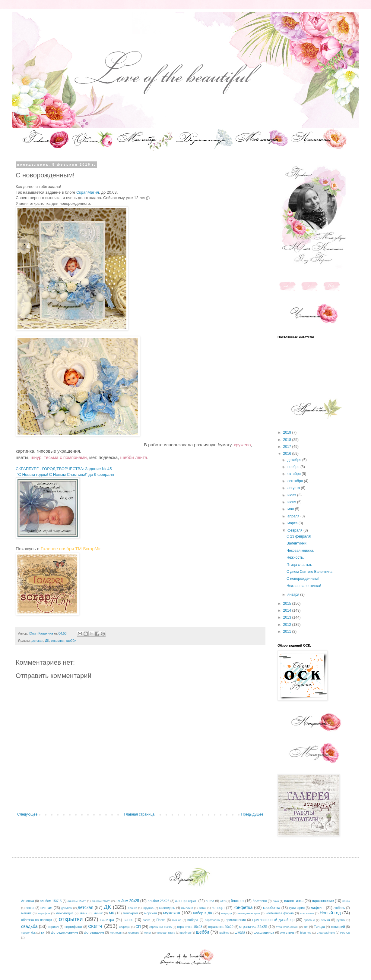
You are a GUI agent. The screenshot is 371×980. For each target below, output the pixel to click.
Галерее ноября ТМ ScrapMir (71, 549)
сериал (53, 927)
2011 (288, 632)
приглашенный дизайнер (274, 920)
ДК (47, 641)
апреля (294, 516)
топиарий (338, 927)
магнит (26, 913)
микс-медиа (65, 913)
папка (146, 920)
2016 (288, 454)
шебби (71, 641)
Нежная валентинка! (304, 586)
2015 (288, 604)
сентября (296, 481)
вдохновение (323, 901)
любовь (339, 908)
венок (346, 901)
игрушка (148, 908)
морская (151, 913)
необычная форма (279, 913)
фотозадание (94, 932)
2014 (288, 610)
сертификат (73, 927)
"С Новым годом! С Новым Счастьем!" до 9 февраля (65, 474)
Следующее (27, 814)
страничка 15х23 (190, 927)
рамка (325, 920)
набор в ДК (203, 913)
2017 (288, 447)
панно (128, 920)
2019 (288, 432)
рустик (341, 920)
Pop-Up (345, 933)
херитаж (133, 933)
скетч (95, 926)
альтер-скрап (186, 901)
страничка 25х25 (253, 927)
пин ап (177, 920)
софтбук (125, 927)
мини (83, 913)
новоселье (307, 913)
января (294, 595)
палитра (107, 920)
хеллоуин (116, 933)
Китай (202, 908)
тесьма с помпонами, (66, 457)
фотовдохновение (65, 932)
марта (293, 523)
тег (306, 927)
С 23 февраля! (299, 536)
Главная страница (140, 814)
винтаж (46, 908)
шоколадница (264, 932)
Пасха (161, 920)
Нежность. (295, 557)
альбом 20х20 (101, 901)
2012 (288, 625)
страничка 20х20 (221, 927)
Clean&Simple (326, 933)
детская (37, 641)
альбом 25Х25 (159, 901)
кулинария (297, 908)
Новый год (330, 913)
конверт (218, 908)
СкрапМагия (88, 192)
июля (292, 495)
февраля (295, 530)
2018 (288, 440)
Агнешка (28, 901)
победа (193, 920)
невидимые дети (249, 913)
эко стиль (287, 932)
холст (148, 933)
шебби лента (133, 457)
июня (292, 502)
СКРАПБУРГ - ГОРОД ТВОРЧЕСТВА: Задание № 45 (64, 469)
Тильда (319, 927)
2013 (288, 617)
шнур (36, 457)
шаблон (185, 933)
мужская (172, 913)
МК (111, 913)
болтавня (260, 901)
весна (30, 908)
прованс (309, 920)
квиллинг (187, 908)
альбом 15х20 (77, 901)
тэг (43, 932)
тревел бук (28, 933)
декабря (295, 460)
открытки (58, 641)
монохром (131, 913)
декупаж (67, 908)
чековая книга (166, 933)
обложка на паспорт (37, 920)
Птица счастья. (299, 565)
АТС (223, 901)
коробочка (272, 908)
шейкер (224, 933)
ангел (210, 901)
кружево (242, 445)
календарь (167, 908)
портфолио (212, 920)
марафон (44, 913)
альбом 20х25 (127, 901)
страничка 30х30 (287, 927)
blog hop (306, 933)
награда (227, 913)
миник (98, 913)
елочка (133, 908)
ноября (294, 467)
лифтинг (318, 908)
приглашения (236, 920)
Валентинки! (297, 543)
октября (295, 474)
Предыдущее (252, 814)
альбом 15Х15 (51, 901)
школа (240, 932)
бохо (276, 901)
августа (294, 488)
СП (138, 927)
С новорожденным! (303, 579)
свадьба (29, 926)
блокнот (237, 901)
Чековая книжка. (300, 551)
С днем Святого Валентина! (310, 572)
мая (291, 509)
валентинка (294, 901)
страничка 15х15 (160, 927)
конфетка (243, 907)
